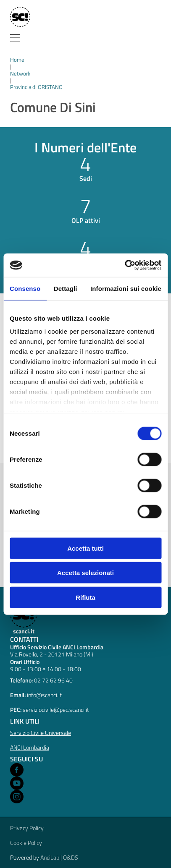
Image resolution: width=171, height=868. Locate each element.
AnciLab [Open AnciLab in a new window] (50, 857)
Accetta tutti (85, 548)
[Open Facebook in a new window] (17, 770)
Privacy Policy (27, 828)
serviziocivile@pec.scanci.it (56, 710)
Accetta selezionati (85, 573)
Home (17, 60)
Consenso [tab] (25, 288)
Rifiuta (85, 597)
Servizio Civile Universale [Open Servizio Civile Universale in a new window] (41, 733)
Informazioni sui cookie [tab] (126, 288)
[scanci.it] (23, 618)
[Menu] (15, 38)
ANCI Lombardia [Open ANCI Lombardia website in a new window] (30, 747)
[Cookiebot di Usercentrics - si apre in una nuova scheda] (125, 265)
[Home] (20, 17)
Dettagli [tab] (66, 288)
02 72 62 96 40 (53, 680)
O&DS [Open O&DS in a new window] (71, 857)
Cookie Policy (26, 843)
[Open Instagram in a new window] (17, 797)
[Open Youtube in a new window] (17, 783)
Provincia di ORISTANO (36, 87)
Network (20, 73)
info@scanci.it (44, 695)
